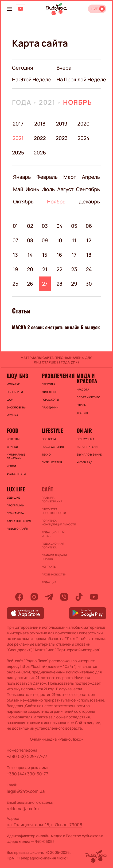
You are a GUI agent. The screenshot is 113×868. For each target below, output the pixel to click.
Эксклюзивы (16, 407)
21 (45, 269)
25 (15, 284)
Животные (50, 392)
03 (45, 226)
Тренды (82, 413)
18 (89, 255)
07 (15, 240)
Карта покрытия (19, 521)
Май (18, 189)
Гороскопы (50, 400)
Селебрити (15, 392)
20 (30, 269)
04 (59, 226)
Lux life (16, 489)
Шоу (10, 400)
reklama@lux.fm (23, 809)
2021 (47, 102)
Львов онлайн (17, 529)
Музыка (12, 415)
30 (89, 284)
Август (65, 189)
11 (74, 240)
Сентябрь (88, 189)
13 (15, 255)
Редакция (49, 582)
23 (74, 269)
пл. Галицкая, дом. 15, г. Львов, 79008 (44, 825)
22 (60, 269)
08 (30, 240)
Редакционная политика (53, 545)
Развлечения (56, 376)
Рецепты (13, 439)
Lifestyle (52, 430)
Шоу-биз (17, 376)
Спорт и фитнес (88, 397)
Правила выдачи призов (54, 557)
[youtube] (94, 597)
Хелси (11, 466)
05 (74, 226)
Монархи (13, 384)
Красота (83, 389)
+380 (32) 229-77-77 (27, 756)
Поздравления (53, 447)
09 (45, 240)
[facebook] (19, 597)
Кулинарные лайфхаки (16, 456)
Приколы (48, 384)
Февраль (47, 177)
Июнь (32, 189)
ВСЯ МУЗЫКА (85, 439)
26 (30, 284)
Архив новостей (54, 574)
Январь (22, 177)
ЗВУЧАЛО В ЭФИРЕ (89, 454)
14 (30, 255)
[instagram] (34, 597)
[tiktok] (79, 597)
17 (74, 255)
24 (89, 269)
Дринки (12, 447)
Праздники (50, 407)
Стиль (81, 405)
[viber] (64, 597)
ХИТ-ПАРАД (85, 462)
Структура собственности (54, 511)
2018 (40, 124)
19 (15, 269)
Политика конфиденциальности (56, 522)
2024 (83, 138)
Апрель (91, 177)
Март (70, 177)
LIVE (94, 9)
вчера (64, 68)
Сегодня (23, 68)
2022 (40, 138)
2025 (18, 153)
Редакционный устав (53, 534)
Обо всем (49, 439)
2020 (83, 124)
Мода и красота (87, 378)
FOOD (13, 430)
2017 (18, 124)
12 (89, 240)
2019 (62, 124)
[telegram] (49, 597)
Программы (15, 505)
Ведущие (13, 498)
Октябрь (23, 202)
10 (60, 240)
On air (84, 430)
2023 (62, 138)
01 (15, 226)
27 (45, 284)
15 (45, 255)
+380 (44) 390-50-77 (27, 774)
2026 (40, 153)
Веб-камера (15, 513)
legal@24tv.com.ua (26, 791)
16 (60, 255)
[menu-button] (9, 9)
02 (30, 226)
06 (89, 226)
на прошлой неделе (81, 79)
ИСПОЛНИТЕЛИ (87, 447)
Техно (46, 454)
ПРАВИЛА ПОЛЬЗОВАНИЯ (52, 499)
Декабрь (89, 202)
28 (59, 284)
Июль (48, 189)
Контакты (49, 567)
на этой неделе (32, 79)
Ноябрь (78, 102)
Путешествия (52, 462)
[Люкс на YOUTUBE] (21, 9)
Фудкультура (16, 474)
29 (74, 284)
